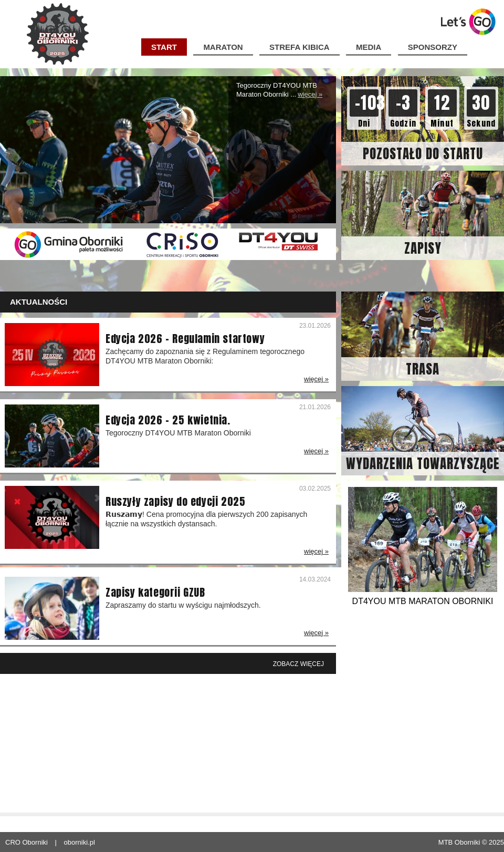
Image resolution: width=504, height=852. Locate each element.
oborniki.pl (80, 842)
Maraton (223, 47)
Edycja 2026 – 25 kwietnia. (168, 420)
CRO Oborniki (27, 842)
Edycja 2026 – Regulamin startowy (185, 339)
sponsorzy (433, 47)
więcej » (310, 94)
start (164, 47)
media (369, 47)
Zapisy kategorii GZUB (155, 593)
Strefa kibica (299, 47)
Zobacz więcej (298, 664)
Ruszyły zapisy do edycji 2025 (175, 502)
